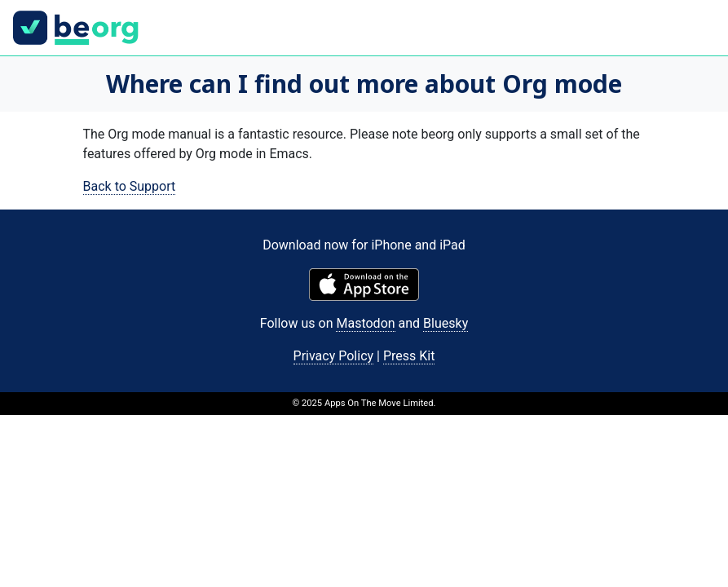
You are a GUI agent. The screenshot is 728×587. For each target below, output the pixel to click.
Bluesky (446, 323)
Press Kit (409, 356)
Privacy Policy (334, 356)
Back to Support (130, 186)
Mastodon (365, 323)
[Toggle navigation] (692, 28)
